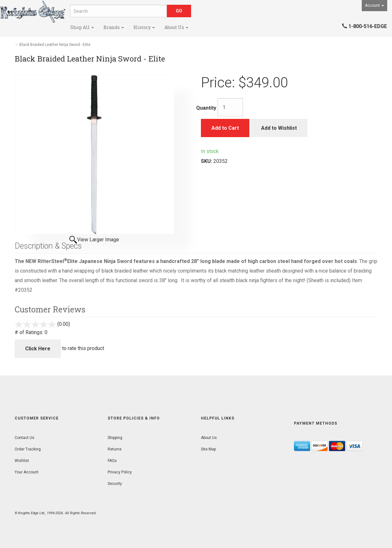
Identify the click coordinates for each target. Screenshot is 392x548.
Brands (114, 27)
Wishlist (22, 461)
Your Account (27, 472)
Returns (115, 449)
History (144, 27)
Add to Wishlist (279, 128)
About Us (176, 27)
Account (374, 5)
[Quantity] (230, 107)
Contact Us (25, 438)
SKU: (207, 161)
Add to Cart (225, 128)
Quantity (206, 108)
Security (115, 484)
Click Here (38, 349)
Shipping (115, 438)
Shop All (82, 27)
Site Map (208, 449)
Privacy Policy (120, 472)
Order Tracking (28, 449)
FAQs (112, 461)
